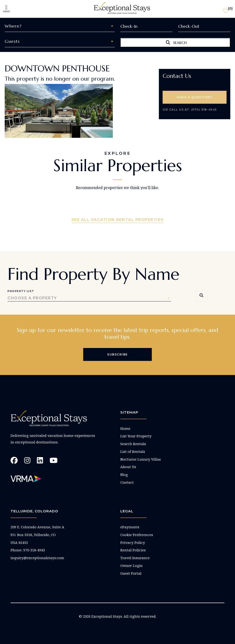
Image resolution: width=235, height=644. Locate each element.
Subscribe (117, 354)
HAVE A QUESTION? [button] (195, 97)
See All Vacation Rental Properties (118, 220)
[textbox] (60, 26)
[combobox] (60, 26)
